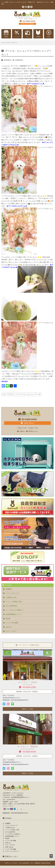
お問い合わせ (27, 423)
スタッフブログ (8, 394)
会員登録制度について (13, 614)
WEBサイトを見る (27, 709)
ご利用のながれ (11, 597)
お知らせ (9, 627)
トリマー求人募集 (12, 623)
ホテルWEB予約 (11, 606)
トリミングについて (13, 593)
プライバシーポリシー (12, 851)
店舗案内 (9, 589)
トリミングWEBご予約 (14, 602)
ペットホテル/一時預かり (14, 610)
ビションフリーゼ (34, 394)
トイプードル (21, 394)
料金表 (8, 619)
